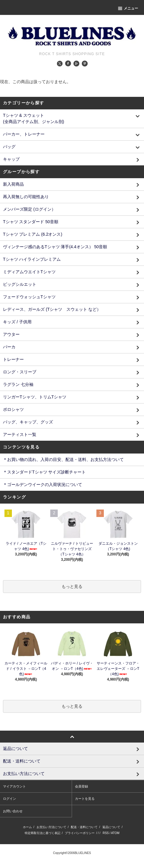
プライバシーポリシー (80, 833)
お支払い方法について (51, 827)
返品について (111, 827)
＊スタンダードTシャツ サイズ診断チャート (44, 472)
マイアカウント (14, 786)
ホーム (27, 827)
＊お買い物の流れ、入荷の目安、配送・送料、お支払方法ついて (63, 459)
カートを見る (85, 799)
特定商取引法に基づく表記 (43, 833)
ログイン (10, 799)
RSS (106, 833)
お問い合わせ (13, 811)
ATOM (115, 833)
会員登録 (82, 786)
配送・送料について (84, 827)
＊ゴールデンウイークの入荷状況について (43, 485)
